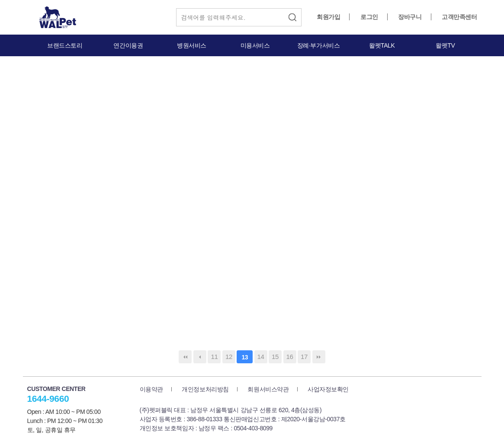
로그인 (369, 17)
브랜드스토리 (65, 45)
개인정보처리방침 (205, 389)
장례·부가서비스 (319, 45)
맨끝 (319, 357)
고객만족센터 (459, 17)
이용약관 (151, 389)
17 (304, 357)
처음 (185, 357)
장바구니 (410, 17)
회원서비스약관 (268, 389)
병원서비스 (192, 45)
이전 (200, 357)
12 (229, 357)
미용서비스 (255, 45)
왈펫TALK (382, 45)
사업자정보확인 (328, 389)
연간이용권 (128, 45)
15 (275, 357)
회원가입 (328, 17)
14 (261, 357)
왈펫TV (445, 45)
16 (290, 357)
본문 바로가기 (0, 0)
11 (214, 357)
